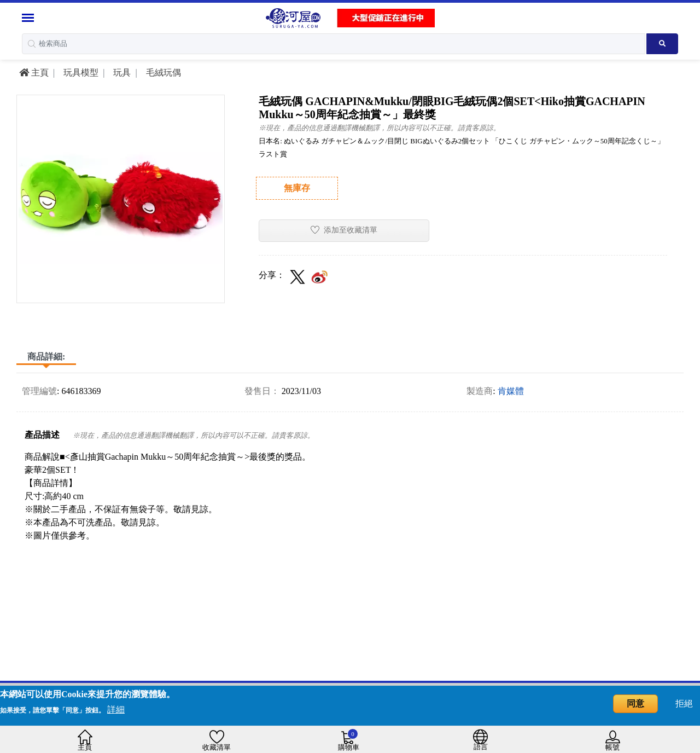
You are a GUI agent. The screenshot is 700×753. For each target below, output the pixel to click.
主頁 (34, 73)
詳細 (116, 709)
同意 (635, 703)
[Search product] (662, 44)
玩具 (121, 73)
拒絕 (684, 703)
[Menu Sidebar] (29, 18)
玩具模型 (80, 73)
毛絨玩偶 (162, 73)
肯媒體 (511, 391)
